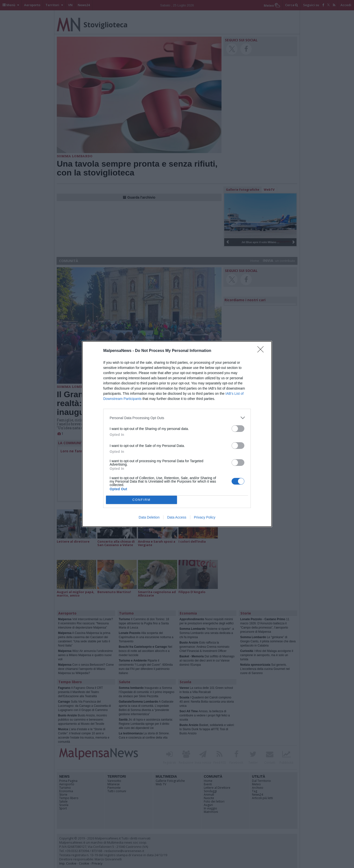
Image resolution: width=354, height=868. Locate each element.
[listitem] (177, 418)
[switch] (238, 429)
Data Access (177, 517)
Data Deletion (149, 517)
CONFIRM (141, 500)
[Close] (262, 351)
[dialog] (177, 434)
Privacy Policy (205, 517)
